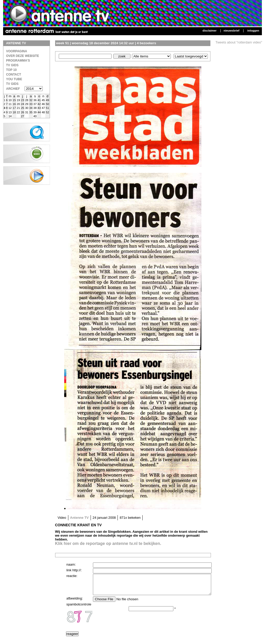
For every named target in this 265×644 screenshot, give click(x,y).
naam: (71, 564)
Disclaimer (209, 31)
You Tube (14, 79)
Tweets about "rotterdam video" (239, 42)
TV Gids (12, 65)
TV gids (12, 84)
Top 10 (12, 70)
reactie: (72, 576)
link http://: (74, 570)
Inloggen (253, 31)
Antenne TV (79, 518)
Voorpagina (17, 51)
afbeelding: (75, 602)
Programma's (18, 61)
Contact (14, 75)
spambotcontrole (79, 608)
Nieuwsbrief (231, 31)
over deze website (23, 56)
